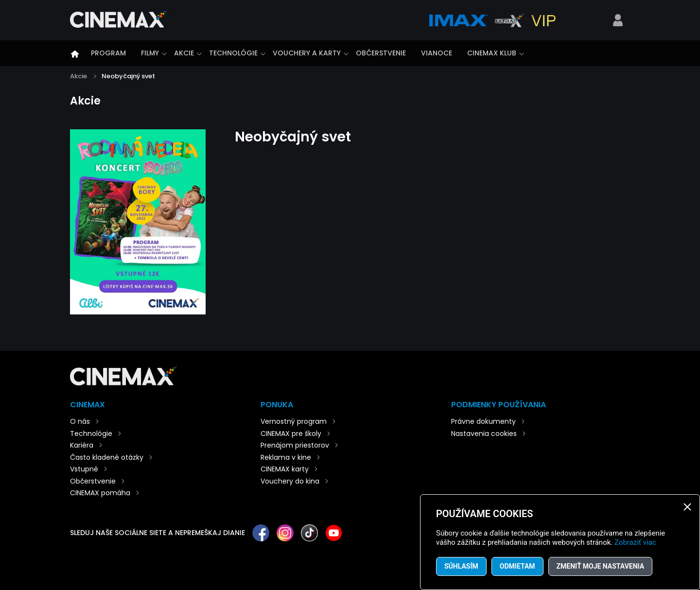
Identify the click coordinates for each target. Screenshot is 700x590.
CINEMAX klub (492, 53)
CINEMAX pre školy (291, 434)
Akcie (184, 53)
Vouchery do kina (290, 481)
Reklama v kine (286, 457)
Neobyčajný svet (128, 76)
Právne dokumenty (483, 421)
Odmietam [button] (517, 566)
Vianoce (437, 53)
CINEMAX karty (285, 469)
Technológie (233, 53)
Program (108, 53)
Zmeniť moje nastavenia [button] (601, 566)
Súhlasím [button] (461, 566)
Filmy (150, 53)
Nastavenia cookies (484, 434)
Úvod (75, 54)
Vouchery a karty (307, 53)
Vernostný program (294, 421)
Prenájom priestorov (295, 445)
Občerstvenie (381, 53)
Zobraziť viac (635, 542)
